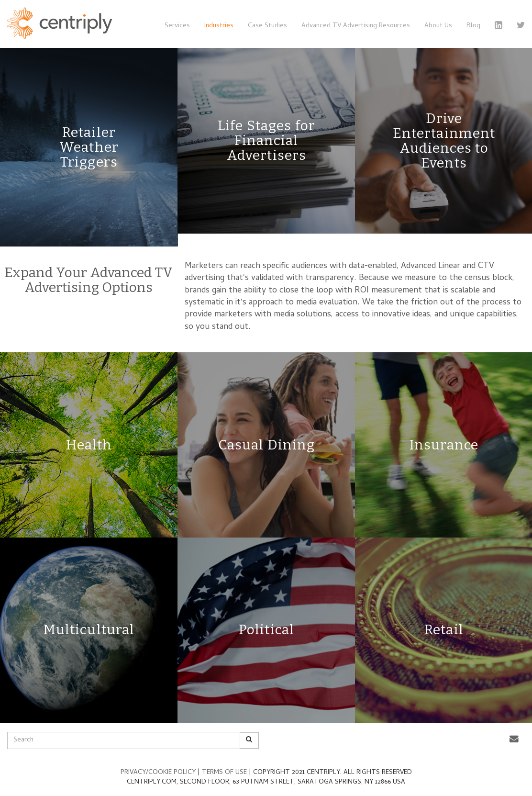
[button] (514, 740)
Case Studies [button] (267, 26)
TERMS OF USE (225, 773)
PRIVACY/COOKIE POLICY (159, 773)
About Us (438, 26)
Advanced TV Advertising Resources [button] (356, 26)
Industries (219, 26)
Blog (473, 26)
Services (177, 26)
